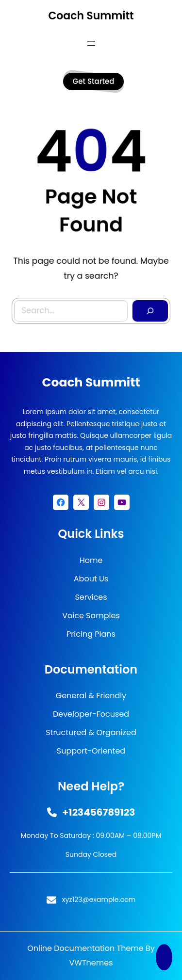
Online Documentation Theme (85, 948)
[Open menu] (91, 44)
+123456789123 (99, 812)
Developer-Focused (91, 714)
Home (91, 560)
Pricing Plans (91, 634)
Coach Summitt (91, 16)
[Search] (146, 305)
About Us (91, 579)
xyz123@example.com (99, 900)
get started (94, 81)
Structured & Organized (91, 732)
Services (91, 597)
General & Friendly (91, 696)
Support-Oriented (91, 751)
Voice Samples (91, 616)
